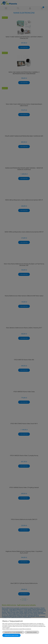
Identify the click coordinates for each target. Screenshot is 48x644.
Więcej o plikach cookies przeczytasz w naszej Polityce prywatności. (17, 629)
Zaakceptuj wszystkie (11, 635)
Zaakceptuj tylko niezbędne (13, 632)
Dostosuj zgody (32, 632)
